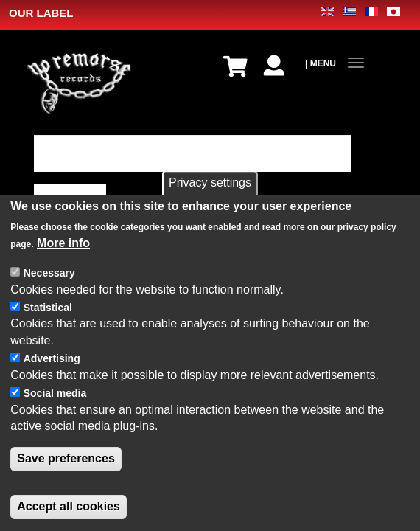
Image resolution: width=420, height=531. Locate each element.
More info (63, 247)
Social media (55, 397)
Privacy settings (210, 186)
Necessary (49, 277)
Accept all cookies (69, 510)
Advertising (52, 362)
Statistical (48, 311)
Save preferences (66, 462)
